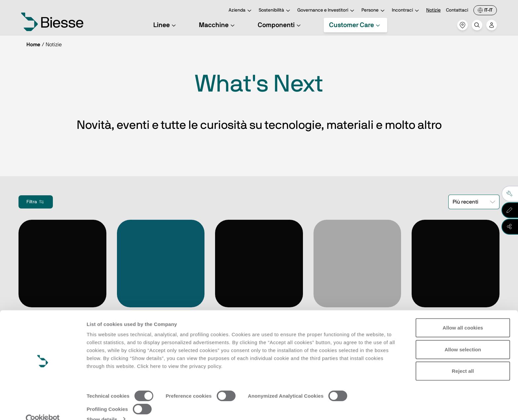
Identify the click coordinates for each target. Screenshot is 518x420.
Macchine (218, 25)
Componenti (280, 25)
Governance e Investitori (327, 11)
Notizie (433, 10)
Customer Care (355, 25)
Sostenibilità (275, 11)
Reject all (463, 359)
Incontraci (406, 11)
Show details (102, 407)
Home (33, 45)
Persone (374, 11)
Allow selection (463, 337)
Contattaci (457, 10)
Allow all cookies (463, 316)
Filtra (36, 202)
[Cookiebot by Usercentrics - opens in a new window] (43, 407)
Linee (166, 25)
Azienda (241, 11)
